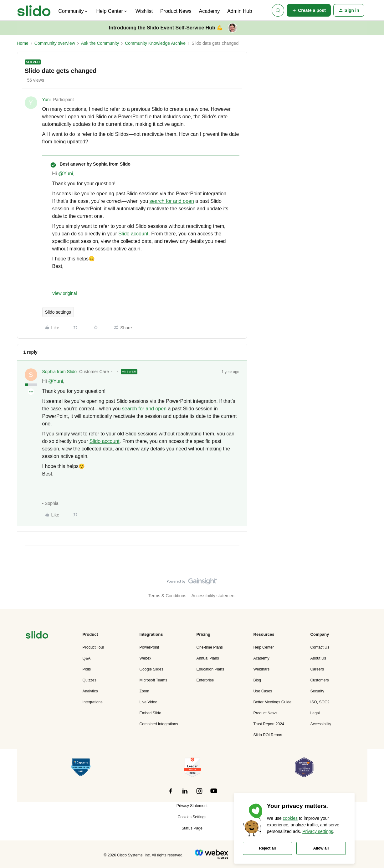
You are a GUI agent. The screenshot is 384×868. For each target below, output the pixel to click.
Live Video (148, 702)
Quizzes (90, 680)
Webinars (262, 669)
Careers (317, 669)
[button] (309, 10)
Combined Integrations (159, 724)
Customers (320, 680)
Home (23, 43)
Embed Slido (150, 713)
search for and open (172, 201)
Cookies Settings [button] (192, 817)
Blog (257, 680)
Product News (176, 11)
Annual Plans (208, 658)
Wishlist (144, 11)
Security (317, 691)
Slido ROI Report (268, 735)
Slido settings (58, 312)
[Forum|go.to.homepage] (34, 10)
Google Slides (151, 669)
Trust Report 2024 (269, 724)
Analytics (90, 691)
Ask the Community (100, 43)
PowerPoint (149, 647)
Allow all (321, 848)
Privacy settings (318, 831)
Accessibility (321, 724)
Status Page (192, 828)
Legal (315, 713)
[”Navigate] (37, 636)
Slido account (133, 234)
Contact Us (320, 647)
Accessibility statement (213, 596)
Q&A (87, 658)
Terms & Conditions (167, 596)
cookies (290, 818)
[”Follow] (171, 794)
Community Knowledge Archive (155, 43)
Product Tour (93, 647)
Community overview (55, 43)
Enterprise (205, 680)
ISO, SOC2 (320, 702)
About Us (318, 658)
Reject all (268, 848)
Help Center (264, 647)
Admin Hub (240, 11)
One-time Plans (210, 647)
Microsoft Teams (154, 680)
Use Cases (263, 691)
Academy (209, 11)
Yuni (46, 100)
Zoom (144, 691)
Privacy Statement (192, 806)
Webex (146, 658)
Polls (87, 669)
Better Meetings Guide (273, 702)
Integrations (93, 702)
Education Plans (210, 669)
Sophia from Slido (60, 372)
